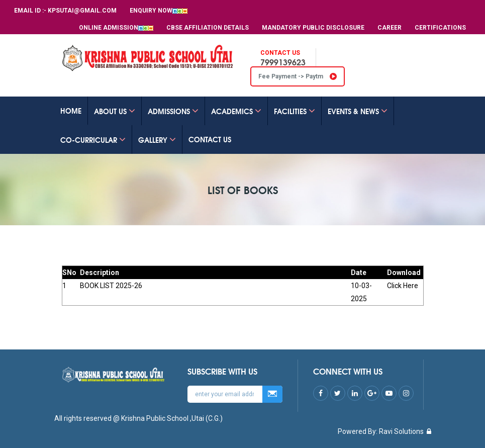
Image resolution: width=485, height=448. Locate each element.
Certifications (440, 28)
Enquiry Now (159, 11)
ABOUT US (115, 111)
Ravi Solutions (401, 431)
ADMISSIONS (173, 111)
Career (390, 28)
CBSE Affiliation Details (208, 28)
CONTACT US (210, 139)
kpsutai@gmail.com (82, 11)
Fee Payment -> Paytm (298, 76)
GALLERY (157, 140)
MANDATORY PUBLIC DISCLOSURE (313, 28)
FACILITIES (295, 111)
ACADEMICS (236, 111)
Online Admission (116, 28)
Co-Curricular (93, 140)
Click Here (403, 286)
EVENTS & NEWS (358, 111)
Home (71, 111)
